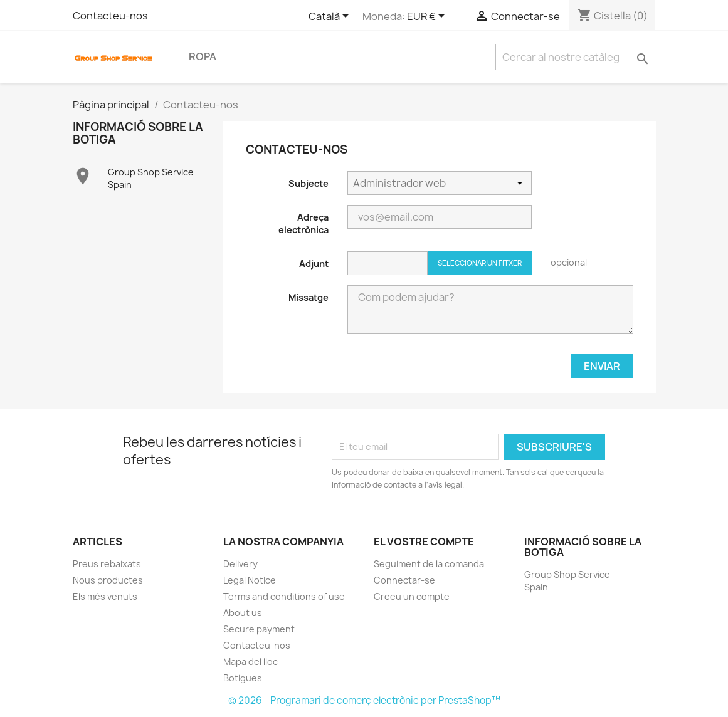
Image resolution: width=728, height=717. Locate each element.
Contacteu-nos (110, 16)
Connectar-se (404, 580)
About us (243, 613)
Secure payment (259, 629)
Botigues (243, 678)
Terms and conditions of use (284, 596)
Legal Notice (250, 580)
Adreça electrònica (303, 223)
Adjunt (314, 264)
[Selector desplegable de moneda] (428, 17)
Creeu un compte (412, 596)
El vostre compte (424, 542)
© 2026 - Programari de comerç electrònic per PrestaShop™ (364, 700)
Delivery (240, 564)
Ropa (203, 56)
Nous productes (108, 580)
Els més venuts (105, 596)
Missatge (309, 297)
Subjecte (309, 183)
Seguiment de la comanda (429, 564)
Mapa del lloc (251, 662)
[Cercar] (575, 57)
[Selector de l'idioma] (331, 17)
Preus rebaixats (107, 564)
